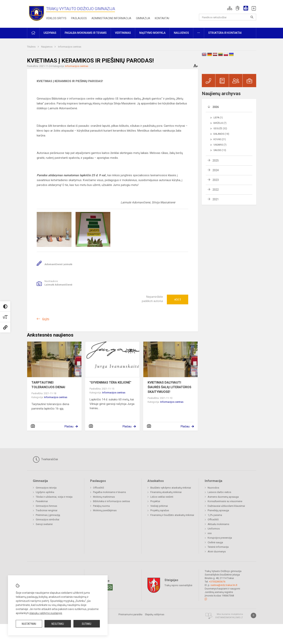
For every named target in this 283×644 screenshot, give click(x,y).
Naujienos (47, 47)
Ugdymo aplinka (45, 492)
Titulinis (32, 47)
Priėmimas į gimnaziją (48, 515)
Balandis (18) (221, 134)
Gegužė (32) (220, 128)
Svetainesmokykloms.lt (229, 618)
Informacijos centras (70, 47)
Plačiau (69, 426)
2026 (216, 107)
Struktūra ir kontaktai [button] (225, 33)
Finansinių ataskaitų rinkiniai (166, 492)
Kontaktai (162, 18)
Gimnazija (143, 18)
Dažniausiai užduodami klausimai (226, 506)
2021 (216, 199)
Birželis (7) (220, 123)
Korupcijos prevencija (220, 538)
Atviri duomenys (217, 552)
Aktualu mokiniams (218, 524)
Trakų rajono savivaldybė (178, 585)
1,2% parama (215, 515)
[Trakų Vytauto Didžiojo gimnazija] (37, 13)
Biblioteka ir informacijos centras (111, 501)
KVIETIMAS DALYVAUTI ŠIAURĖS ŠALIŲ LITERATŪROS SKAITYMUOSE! (169, 387)
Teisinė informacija (218, 547)
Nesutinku (58, 624)
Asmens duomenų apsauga (223, 497)
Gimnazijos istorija (46, 488)
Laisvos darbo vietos (219, 492)
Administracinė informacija (111, 18)
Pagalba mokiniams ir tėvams (109, 492)
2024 (216, 170)
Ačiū (178, 299)
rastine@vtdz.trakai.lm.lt (224, 585)
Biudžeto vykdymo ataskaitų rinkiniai (171, 488)
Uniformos (214, 529)
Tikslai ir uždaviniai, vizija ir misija (54, 497)
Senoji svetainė (44, 524)
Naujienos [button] (181, 33)
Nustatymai (29, 624)
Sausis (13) (220, 150)
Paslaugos (79, 18)
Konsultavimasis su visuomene (225, 501)
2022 (216, 190)
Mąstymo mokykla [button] (152, 33)
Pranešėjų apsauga (218, 510)
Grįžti (46, 319)
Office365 (98, 488)
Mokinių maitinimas (104, 497)
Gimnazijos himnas (46, 506)
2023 (216, 180)
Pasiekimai (42, 501)
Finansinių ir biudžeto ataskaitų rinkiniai (172, 515)
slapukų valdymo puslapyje (46, 613)
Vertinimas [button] (123, 33)
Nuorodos (213, 488)
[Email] (110, 587)
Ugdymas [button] (50, 33)
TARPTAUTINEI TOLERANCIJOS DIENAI (48, 385)
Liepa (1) (218, 118)
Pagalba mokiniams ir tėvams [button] (86, 33)
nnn (210, 533)
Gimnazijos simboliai (47, 519)
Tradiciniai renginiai (47, 510)
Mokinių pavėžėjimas (105, 510)
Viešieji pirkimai (159, 506)
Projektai (155, 501)
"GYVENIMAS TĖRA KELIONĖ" (110, 382)
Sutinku (87, 624)
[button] (230, 8)
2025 (216, 161)
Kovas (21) (220, 139)
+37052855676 (217, 582)
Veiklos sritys (56, 18)
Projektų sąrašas (160, 510)
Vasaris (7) (220, 145)
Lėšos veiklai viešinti (162, 497)
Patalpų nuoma (101, 506)
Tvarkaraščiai (45, 459)
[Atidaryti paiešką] (252, 17)
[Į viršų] (253, 615)
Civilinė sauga (215, 542)
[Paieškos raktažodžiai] (228, 17)
